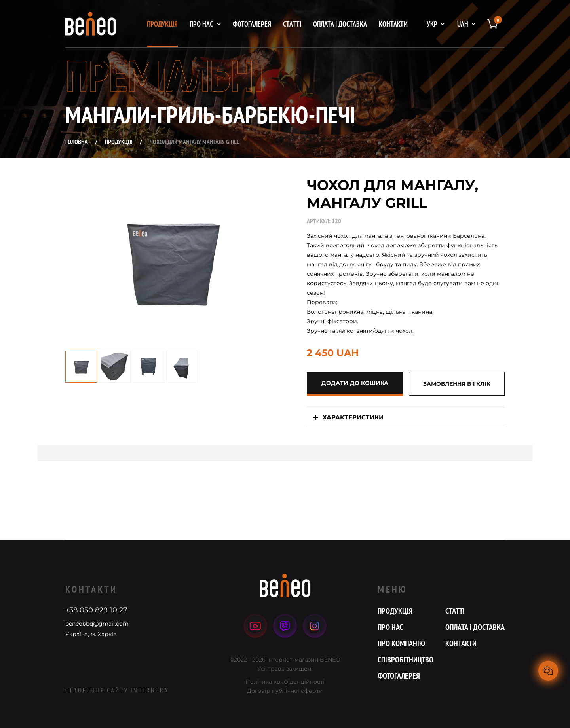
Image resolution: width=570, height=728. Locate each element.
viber (285, 626)
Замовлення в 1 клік (457, 384)
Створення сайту (117, 690)
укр (432, 24)
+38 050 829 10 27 (96, 610)
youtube (255, 626)
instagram (315, 626)
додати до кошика (355, 383)
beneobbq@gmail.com (97, 624)
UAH (463, 24)
